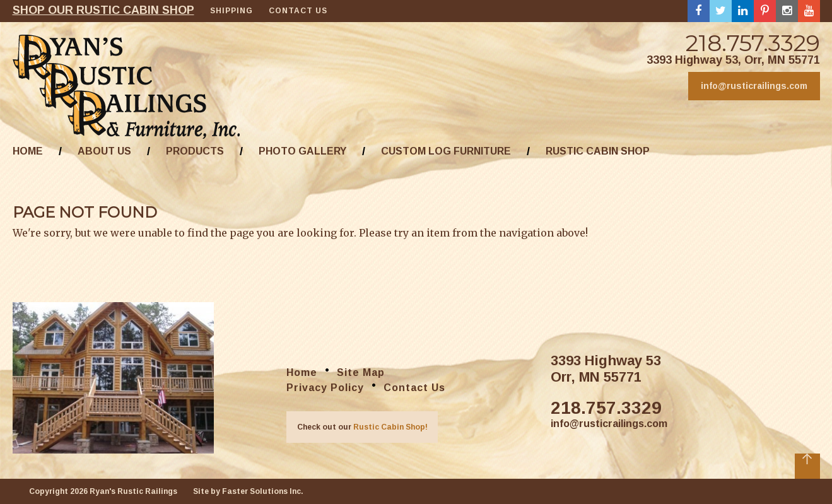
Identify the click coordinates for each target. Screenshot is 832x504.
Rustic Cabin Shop (598, 151)
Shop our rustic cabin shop (103, 10)
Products (195, 151)
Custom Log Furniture (446, 151)
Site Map (361, 372)
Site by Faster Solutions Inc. (248, 491)
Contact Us (298, 11)
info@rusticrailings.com (754, 86)
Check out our (362, 427)
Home (28, 151)
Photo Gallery (302, 151)
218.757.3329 (753, 43)
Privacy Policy (325, 388)
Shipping (231, 11)
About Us (104, 151)
